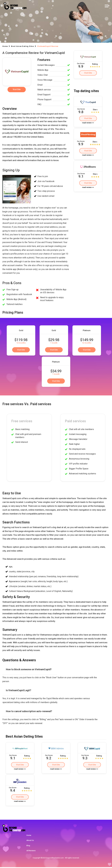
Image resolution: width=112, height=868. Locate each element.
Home (29, 836)
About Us (30, 841)
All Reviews (31, 851)
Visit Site (88, 73)
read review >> (88, 123)
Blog (28, 846)
